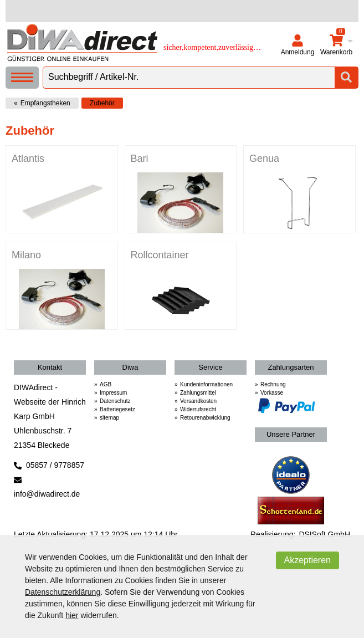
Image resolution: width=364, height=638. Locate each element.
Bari (140, 159)
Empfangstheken (45, 103)
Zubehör (102, 103)
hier (72, 615)
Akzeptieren (308, 560)
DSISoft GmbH (324, 534)
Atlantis (28, 159)
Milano (26, 255)
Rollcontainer (160, 255)
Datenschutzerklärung (63, 592)
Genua (264, 159)
